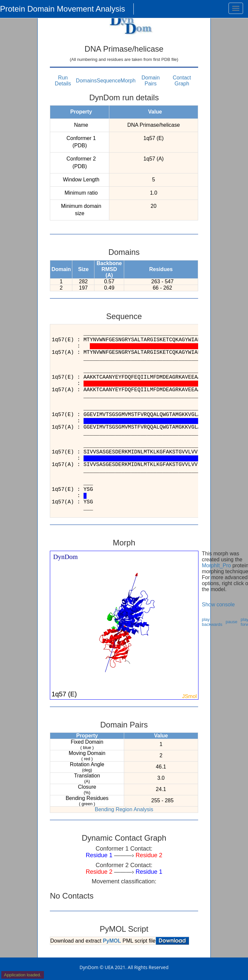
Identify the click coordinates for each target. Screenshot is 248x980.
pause (231, 622)
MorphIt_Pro (216, 565)
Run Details (63, 81)
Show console (218, 605)
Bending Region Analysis (124, 809)
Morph (128, 81)
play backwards (212, 622)
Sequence (109, 81)
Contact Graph (182, 81)
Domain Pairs (150, 81)
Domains (86, 81)
